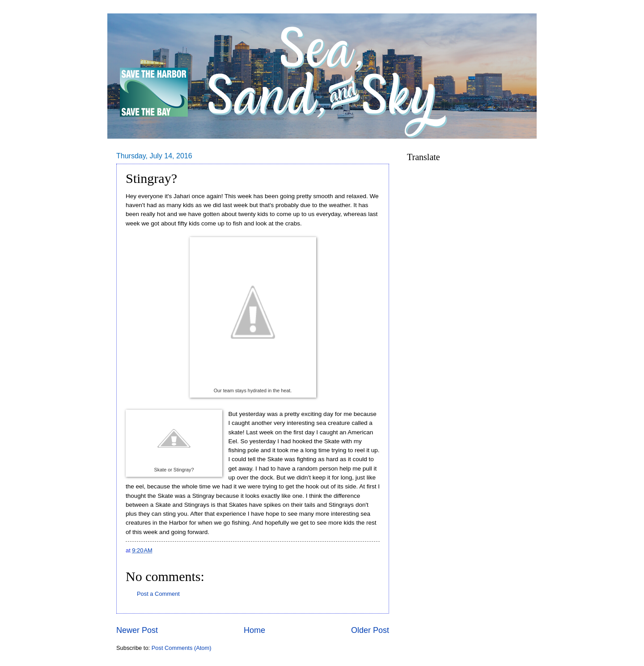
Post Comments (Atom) (182, 648)
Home (254, 630)
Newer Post (137, 630)
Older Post (370, 630)
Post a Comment (158, 594)
